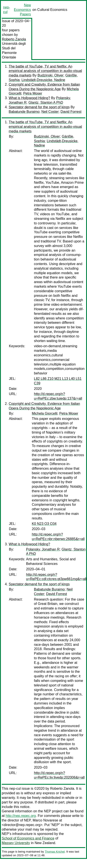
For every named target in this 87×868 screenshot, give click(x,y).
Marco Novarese (45, 820)
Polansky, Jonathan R (43, 549)
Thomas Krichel (55, 852)
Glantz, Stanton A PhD (46, 103)
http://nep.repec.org (21, 816)
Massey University (16, 843)
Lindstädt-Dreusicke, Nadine (43, 80)
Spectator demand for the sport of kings (39, 107)
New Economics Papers (22, 10)
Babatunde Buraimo (24, 112)
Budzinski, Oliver (50, 75)
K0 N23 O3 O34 (44, 524)
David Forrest (71, 112)
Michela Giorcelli (44, 413)
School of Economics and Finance (28, 838)
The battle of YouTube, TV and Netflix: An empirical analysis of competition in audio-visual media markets (45, 71)
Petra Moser (33, 93)
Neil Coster (50, 112)
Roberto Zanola (14, 39)
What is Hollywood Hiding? (29, 98)
